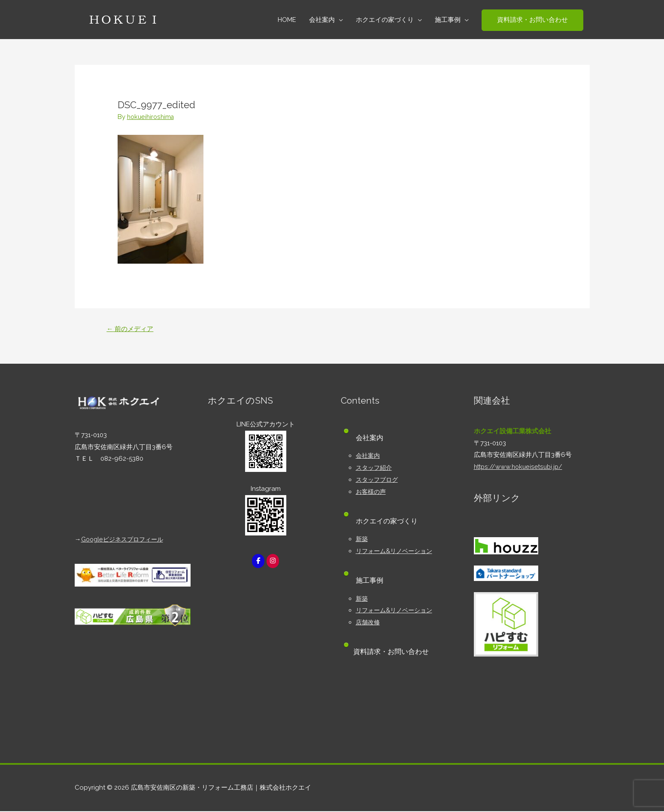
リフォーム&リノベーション (397, 552)
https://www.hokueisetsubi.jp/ (520, 468)
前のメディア (132, 329)
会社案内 (369, 456)
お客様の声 (372, 493)
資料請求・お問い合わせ (394, 652)
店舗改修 (369, 623)
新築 (362, 540)
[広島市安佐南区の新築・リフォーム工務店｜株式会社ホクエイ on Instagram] (273, 562)
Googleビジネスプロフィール (125, 540)
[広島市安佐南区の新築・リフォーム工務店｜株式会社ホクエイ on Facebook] (258, 562)
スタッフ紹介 (375, 468)
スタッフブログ (378, 481)
